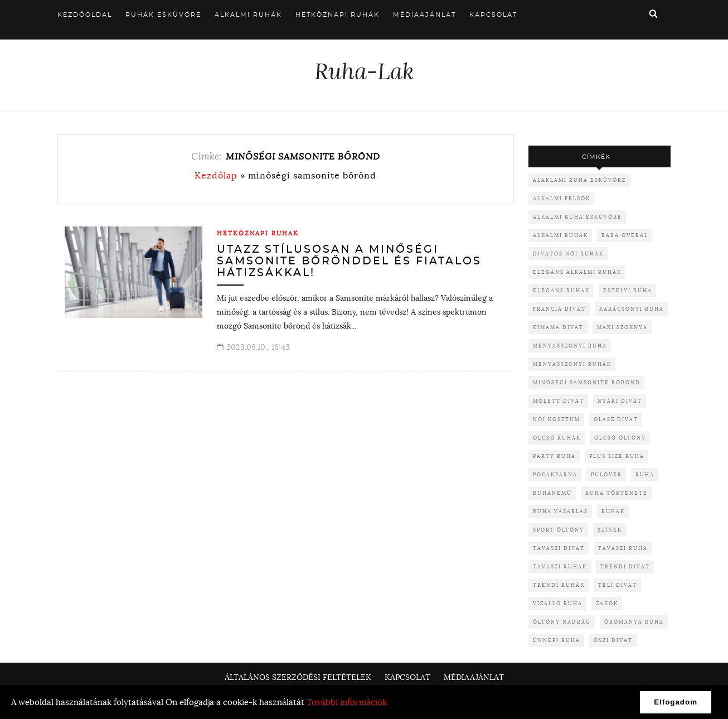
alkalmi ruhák (560, 235)
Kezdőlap (216, 175)
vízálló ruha (558, 603)
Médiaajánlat (424, 15)
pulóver (606, 474)
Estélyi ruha (628, 290)
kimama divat (558, 327)
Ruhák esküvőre (163, 15)
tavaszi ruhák (560, 566)
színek (610, 530)
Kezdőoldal (85, 15)
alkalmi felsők (562, 198)
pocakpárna (555, 474)
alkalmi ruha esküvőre (577, 217)
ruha (645, 474)
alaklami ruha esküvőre (580, 180)
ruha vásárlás (560, 511)
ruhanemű (552, 493)
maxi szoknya (622, 327)
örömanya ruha (634, 622)
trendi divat (625, 566)
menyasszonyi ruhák (572, 364)
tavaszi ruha (623, 548)
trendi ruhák (559, 585)
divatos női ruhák (568, 254)
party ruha (554, 456)
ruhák (613, 511)
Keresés (653, 13)
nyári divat (620, 401)
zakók (607, 603)
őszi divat (613, 640)
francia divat (559, 309)
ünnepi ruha (557, 640)
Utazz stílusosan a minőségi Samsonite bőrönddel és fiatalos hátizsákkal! (349, 261)
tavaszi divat (559, 548)
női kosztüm (557, 419)
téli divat (618, 585)
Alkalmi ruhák (248, 15)
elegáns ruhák (561, 290)
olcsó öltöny (620, 438)
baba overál (625, 235)
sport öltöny (559, 530)
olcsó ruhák (557, 438)
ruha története (617, 493)
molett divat (559, 401)
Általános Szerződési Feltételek (298, 677)
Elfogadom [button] (676, 702)
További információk (347, 702)
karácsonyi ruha (632, 309)
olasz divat (616, 419)
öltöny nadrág (562, 622)
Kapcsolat (493, 15)
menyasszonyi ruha (570, 346)
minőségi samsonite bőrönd (587, 382)
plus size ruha (617, 456)
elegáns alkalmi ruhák (577, 272)
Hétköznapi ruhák (338, 15)
